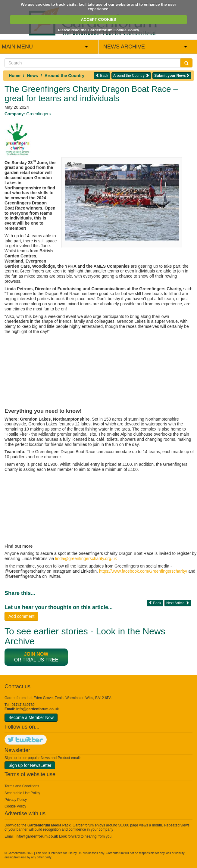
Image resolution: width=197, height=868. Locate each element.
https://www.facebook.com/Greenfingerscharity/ (143, 571)
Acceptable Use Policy (22, 793)
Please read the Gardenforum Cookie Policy (98, 30)
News (33, 76)
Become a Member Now (31, 717)
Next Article (178, 603)
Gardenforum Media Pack (49, 825)
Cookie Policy (15, 806)
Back (102, 75)
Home (15, 76)
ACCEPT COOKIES (98, 19)
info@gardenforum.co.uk (38, 709)
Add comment (21, 616)
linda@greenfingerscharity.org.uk (86, 558)
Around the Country (64, 76)
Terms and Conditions (22, 786)
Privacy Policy (16, 800)
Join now (36, 654)
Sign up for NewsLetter (30, 765)
